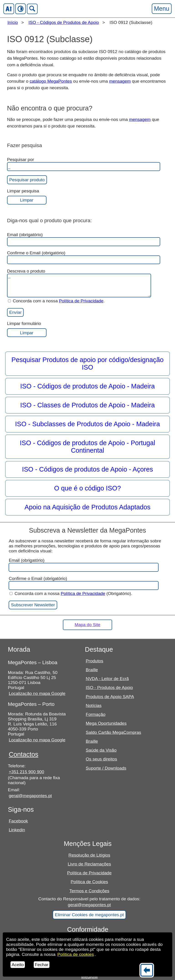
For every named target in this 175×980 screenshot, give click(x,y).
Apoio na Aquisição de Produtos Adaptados (87, 507)
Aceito (18, 965)
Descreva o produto (79, 283)
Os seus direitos (101, 759)
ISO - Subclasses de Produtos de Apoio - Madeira (87, 424)
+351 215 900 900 (26, 772)
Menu (162, 9)
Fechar (42, 965)
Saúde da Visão (101, 750)
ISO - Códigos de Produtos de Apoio (64, 22)
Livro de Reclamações (89, 864)
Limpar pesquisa (27, 197)
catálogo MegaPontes (51, 81)
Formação (95, 714)
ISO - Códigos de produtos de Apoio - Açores (88, 469)
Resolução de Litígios (89, 855)
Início (13, 22)
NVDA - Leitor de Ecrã (107, 679)
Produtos (94, 661)
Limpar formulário (27, 329)
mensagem (120, 81)
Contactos (23, 754)
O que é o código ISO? (88, 488)
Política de (76, 954)
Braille (92, 670)
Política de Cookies (89, 882)
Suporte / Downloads (106, 768)
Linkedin (17, 830)
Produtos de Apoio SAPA (110, 697)
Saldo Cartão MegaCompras (113, 732)
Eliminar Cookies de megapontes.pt (89, 915)
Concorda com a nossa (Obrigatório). (71, 593)
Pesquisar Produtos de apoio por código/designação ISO (87, 364)
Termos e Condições (89, 891)
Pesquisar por (84, 164)
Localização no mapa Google (37, 693)
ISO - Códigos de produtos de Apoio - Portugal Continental (87, 447)
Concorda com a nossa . (56, 301)
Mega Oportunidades (106, 723)
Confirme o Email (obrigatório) (84, 257)
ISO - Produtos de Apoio (109, 688)
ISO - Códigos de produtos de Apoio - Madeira (88, 386)
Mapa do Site (87, 625)
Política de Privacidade (81, 301)
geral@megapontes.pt (30, 796)
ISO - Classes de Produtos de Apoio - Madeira (88, 405)
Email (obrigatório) (84, 239)
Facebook (18, 821)
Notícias (94, 706)
